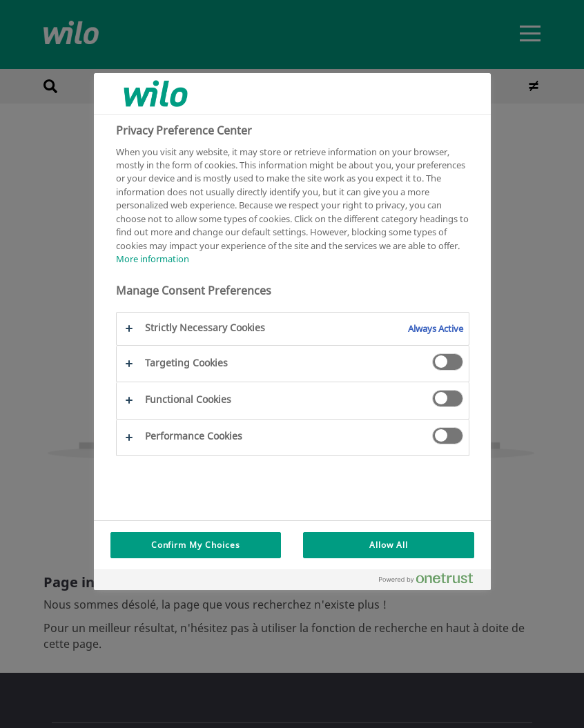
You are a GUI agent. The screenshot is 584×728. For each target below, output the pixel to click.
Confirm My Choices (196, 545)
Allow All (389, 545)
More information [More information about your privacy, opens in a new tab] (153, 259)
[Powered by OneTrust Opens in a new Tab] (431, 581)
